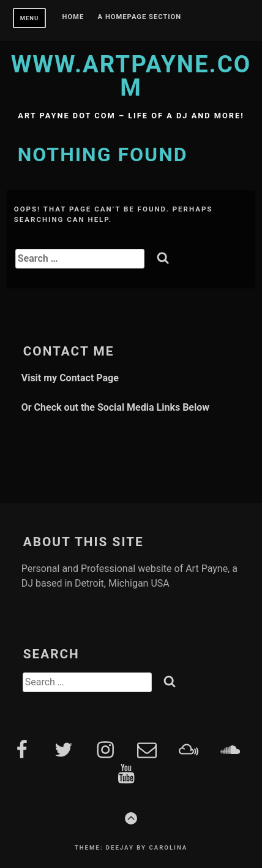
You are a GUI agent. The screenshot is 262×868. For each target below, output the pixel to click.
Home (73, 17)
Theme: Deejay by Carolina (131, 847)
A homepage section (140, 17)
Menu (30, 18)
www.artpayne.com (131, 76)
